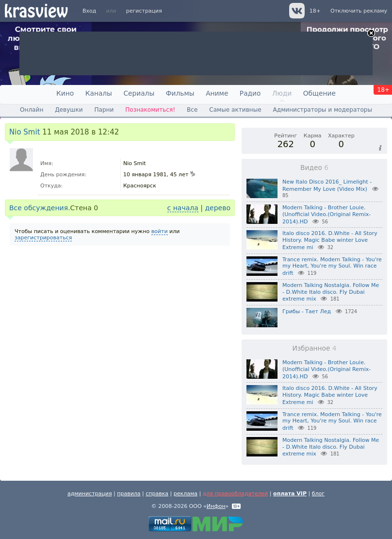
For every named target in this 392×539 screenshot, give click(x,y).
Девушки (69, 110)
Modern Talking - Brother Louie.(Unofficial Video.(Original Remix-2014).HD (327, 215)
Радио (250, 93)
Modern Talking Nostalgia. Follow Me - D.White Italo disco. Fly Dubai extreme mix (331, 292)
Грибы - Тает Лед (307, 312)
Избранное (314, 348)
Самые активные (235, 110)
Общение (319, 93)
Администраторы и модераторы (323, 110)
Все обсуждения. (40, 208)
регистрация (144, 11)
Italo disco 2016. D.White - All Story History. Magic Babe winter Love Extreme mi (330, 240)
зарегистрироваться (43, 238)
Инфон (216, 506)
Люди (282, 93)
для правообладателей (236, 494)
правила (129, 494)
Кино (65, 93)
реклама (186, 494)
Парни (104, 110)
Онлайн (32, 110)
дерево (218, 208)
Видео (314, 168)
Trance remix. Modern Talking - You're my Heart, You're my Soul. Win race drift (332, 267)
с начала (183, 208)
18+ (315, 11)
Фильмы (180, 93)
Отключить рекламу (359, 11)
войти (160, 231)
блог (318, 494)
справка (157, 494)
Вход (89, 11)
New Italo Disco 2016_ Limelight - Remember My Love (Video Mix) (327, 185)
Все (192, 110)
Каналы (99, 93)
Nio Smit (25, 132)
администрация (90, 494)
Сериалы (139, 93)
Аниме (217, 93)
